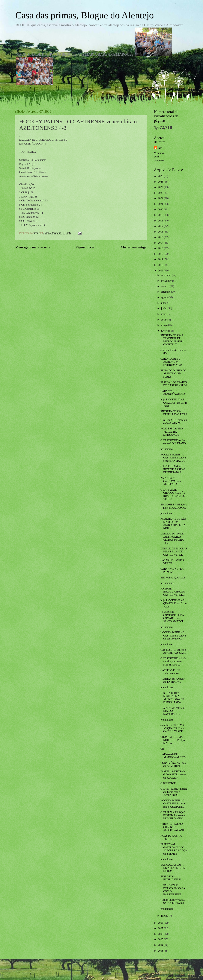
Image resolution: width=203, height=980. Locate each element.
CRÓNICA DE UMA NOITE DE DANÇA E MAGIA (174, 740)
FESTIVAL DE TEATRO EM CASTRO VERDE (174, 384)
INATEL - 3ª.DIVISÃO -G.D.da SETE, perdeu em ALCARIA (173, 775)
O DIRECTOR (168, 783)
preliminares (167, 449)
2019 (161, 215)
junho (164, 308)
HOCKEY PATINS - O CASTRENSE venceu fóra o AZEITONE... (173, 804)
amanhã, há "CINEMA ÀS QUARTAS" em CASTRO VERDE (172, 728)
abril (164, 320)
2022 (161, 198)
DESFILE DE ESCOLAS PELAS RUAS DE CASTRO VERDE (174, 552)
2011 (161, 259)
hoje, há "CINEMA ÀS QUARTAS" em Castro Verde (174, 403)
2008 (161, 923)
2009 (161, 271)
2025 (161, 182)
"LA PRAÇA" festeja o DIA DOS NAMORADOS (172, 711)
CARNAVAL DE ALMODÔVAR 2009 (173, 393)
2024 (161, 187)
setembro (166, 292)
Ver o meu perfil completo (159, 157)
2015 (161, 237)
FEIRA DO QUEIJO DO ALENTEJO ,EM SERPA (173, 374)
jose (160, 148)
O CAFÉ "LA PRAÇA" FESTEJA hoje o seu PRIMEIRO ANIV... (173, 815)
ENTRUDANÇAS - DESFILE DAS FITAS (174, 413)
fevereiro (166, 331)
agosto (165, 297)
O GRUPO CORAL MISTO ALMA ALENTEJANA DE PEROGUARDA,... (172, 698)
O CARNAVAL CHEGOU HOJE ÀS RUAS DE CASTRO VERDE (173, 494)
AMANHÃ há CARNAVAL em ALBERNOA (171, 481)
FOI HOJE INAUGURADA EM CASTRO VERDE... (173, 592)
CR (162, 749)
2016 (161, 232)
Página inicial (86, 247)
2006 (161, 934)
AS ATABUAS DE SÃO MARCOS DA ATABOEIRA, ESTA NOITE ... (173, 524)
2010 (161, 265)
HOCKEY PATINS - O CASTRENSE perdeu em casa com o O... (173, 636)
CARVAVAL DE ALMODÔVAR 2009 (173, 756)
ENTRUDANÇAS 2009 (173, 578)
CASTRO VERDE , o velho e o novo (172, 672)
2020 (161, 210)
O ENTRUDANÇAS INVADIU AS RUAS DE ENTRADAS (173, 469)
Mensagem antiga (134, 247)
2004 (161, 945)
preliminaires (167, 583)
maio (164, 314)
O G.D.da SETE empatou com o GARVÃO (174, 422)
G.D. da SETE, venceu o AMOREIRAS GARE (173, 651)
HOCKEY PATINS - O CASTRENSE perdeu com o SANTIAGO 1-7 (174, 458)
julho (164, 303)
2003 (161, 951)
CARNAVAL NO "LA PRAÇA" (172, 570)
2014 (161, 243)
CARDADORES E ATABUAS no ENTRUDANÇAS (172, 362)
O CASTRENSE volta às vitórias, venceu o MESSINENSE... (173, 662)
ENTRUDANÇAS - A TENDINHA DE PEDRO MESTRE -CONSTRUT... (172, 340)
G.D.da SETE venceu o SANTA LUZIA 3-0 (173, 902)
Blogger (122, 972)
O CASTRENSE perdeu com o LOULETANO (173, 442)
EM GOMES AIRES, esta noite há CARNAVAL (174, 506)
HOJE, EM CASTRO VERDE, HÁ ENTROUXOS (172, 432)
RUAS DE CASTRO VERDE (171, 837)
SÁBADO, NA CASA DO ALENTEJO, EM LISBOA (173, 868)
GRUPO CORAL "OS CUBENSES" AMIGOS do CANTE (173, 827)
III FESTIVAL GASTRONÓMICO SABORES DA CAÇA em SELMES (174, 849)
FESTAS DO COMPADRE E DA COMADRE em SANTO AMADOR (172, 617)
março (165, 325)
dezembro (166, 275)
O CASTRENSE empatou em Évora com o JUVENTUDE (174, 792)
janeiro (165, 916)
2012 (161, 254)
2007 (161, 928)
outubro (165, 286)
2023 (161, 193)
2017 (161, 226)
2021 (161, 204)
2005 (161, 939)
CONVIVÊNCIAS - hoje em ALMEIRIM (173, 765)
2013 (161, 248)
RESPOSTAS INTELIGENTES (171, 878)
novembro (167, 281)
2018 (161, 221)
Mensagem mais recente (33, 247)
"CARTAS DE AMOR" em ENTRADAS (173, 680)
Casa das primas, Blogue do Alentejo (85, 15)
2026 (161, 176)
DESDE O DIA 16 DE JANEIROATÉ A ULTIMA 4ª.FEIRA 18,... (172, 538)
